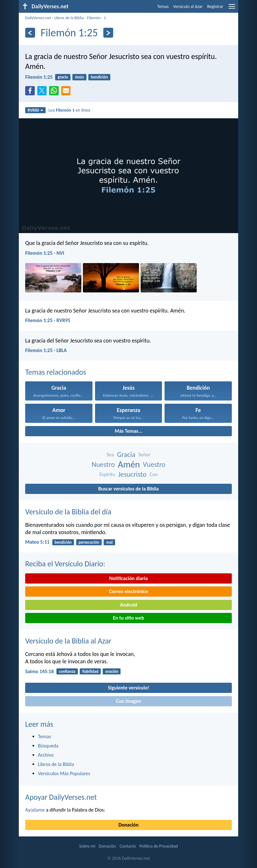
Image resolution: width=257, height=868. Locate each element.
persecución (89, 542)
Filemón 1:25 (39, 77)
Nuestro (103, 464)
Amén (129, 464)
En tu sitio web (128, 618)
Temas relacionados (56, 372)
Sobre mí (87, 846)
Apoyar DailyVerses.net (61, 797)
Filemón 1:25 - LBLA (46, 350)
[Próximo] (108, 33)
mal (109, 542)
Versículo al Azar (188, 7)
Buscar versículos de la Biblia (128, 489)
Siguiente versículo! (128, 688)
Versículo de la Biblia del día (68, 512)
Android (128, 605)
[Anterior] (30, 33)
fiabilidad (90, 671)
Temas (163, 7)
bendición (99, 77)
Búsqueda (48, 746)
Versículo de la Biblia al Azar (68, 641)
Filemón (94, 18)
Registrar (215, 7)
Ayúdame (35, 810)
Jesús (79, 77)
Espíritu (107, 474)
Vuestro (154, 464)
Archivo (46, 755)
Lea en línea (69, 110)
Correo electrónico (129, 591)
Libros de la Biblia (69, 18)
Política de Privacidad (158, 846)
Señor (144, 455)
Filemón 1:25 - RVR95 (48, 320)
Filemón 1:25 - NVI (45, 253)
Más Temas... (129, 431)
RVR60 (36, 110)
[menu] (232, 9)
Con (154, 474)
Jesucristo (132, 474)
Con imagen (128, 701)
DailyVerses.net (38, 18)
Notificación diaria (128, 578)
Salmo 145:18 (40, 671)
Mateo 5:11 (37, 542)
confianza (67, 671)
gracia (63, 77)
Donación (129, 825)
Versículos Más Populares (64, 773)
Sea (110, 455)
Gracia (126, 455)
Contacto (128, 846)
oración (112, 671)
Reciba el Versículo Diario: (65, 564)
